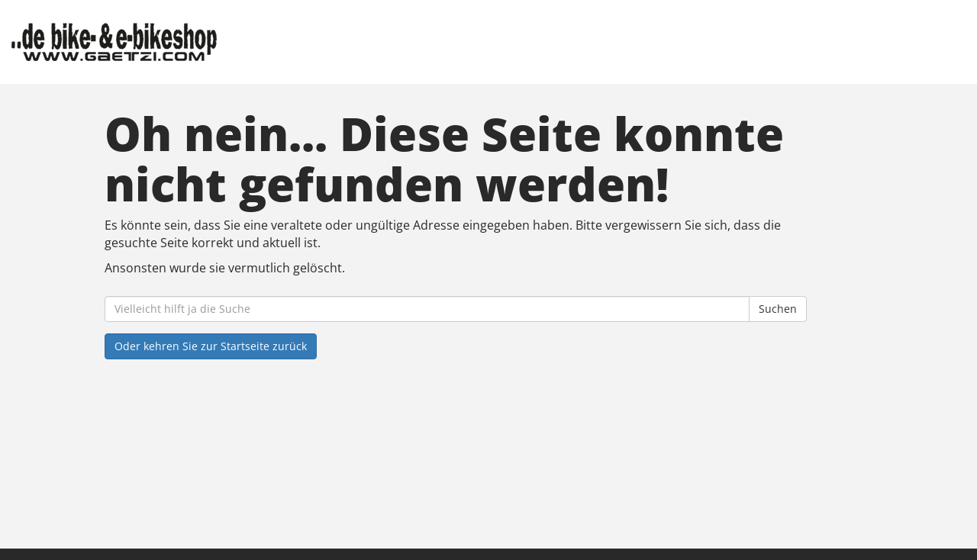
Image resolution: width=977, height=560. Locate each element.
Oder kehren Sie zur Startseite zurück (211, 346)
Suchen (778, 309)
